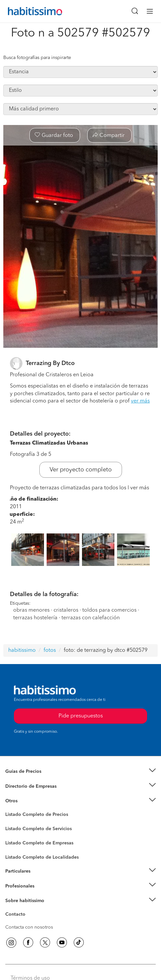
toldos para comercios (109, 610)
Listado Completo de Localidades (42, 857)
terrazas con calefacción (91, 618)
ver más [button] (140, 401)
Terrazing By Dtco (50, 363)
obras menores (31, 610)
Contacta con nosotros (29, 927)
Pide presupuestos (81, 716)
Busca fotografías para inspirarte (37, 58)
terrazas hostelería (35, 618)
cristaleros (66, 610)
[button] (80, 772)
